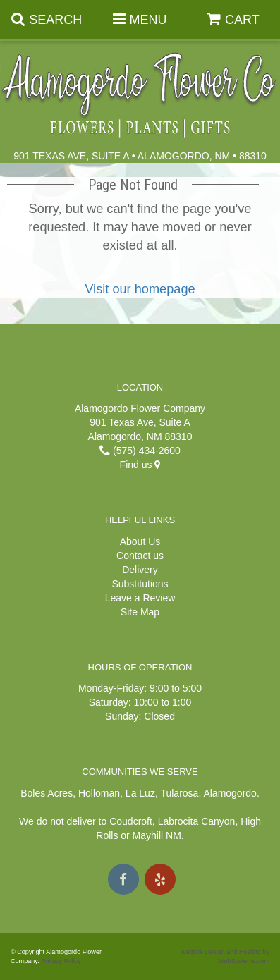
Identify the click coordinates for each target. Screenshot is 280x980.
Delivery (140, 570)
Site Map (140, 612)
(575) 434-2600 (140, 451)
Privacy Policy (61, 961)
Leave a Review (140, 598)
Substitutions (140, 584)
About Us (140, 541)
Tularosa (179, 793)
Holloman (99, 793)
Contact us (140, 556)
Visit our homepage (140, 289)
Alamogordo (230, 793)
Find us (140, 465)
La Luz (140, 793)
